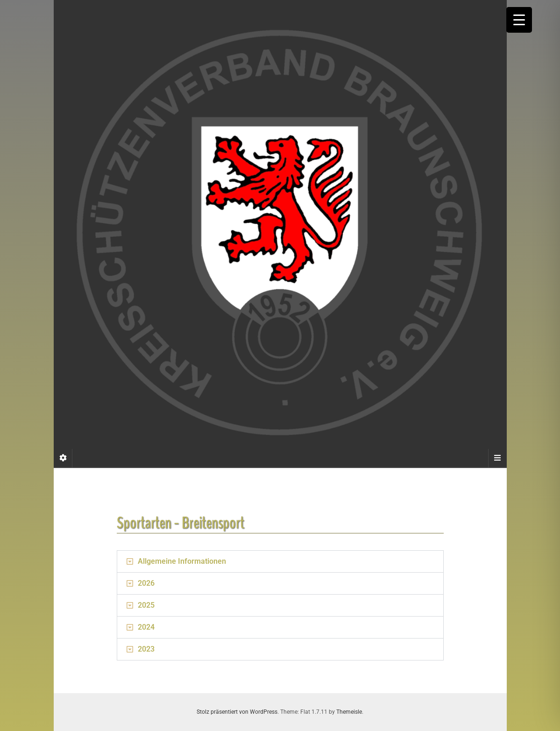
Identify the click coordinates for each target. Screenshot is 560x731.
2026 (146, 583)
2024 (146, 627)
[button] (280, 561)
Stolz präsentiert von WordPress (237, 712)
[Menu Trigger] (519, 20)
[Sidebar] (63, 458)
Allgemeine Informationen (182, 561)
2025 (146, 605)
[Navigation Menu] (497, 458)
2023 (146, 649)
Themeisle (349, 712)
